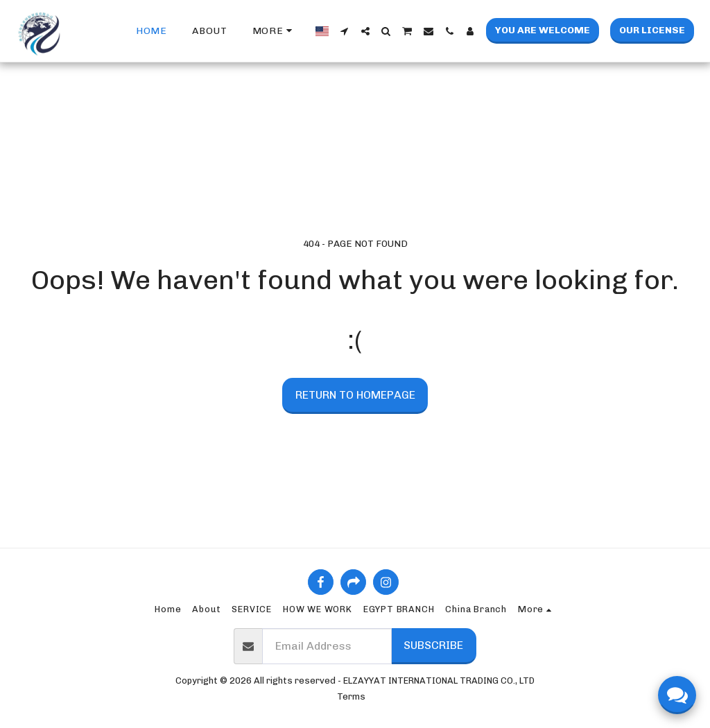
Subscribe (433, 645)
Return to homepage (355, 395)
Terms (351, 696)
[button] (345, 31)
